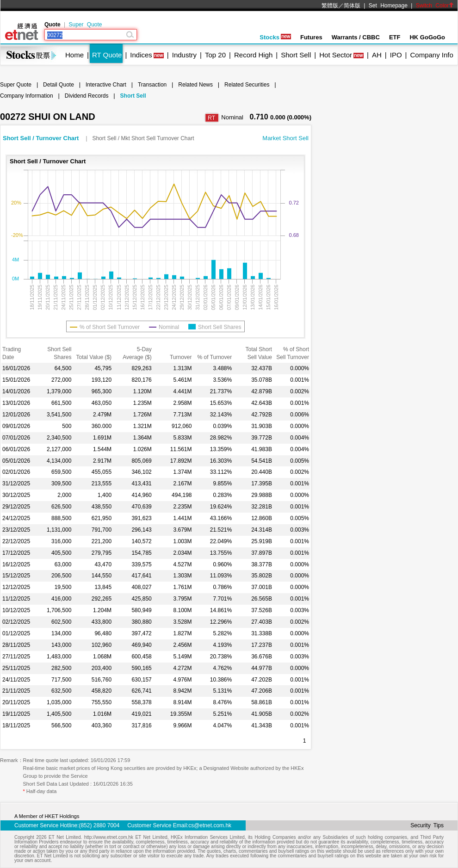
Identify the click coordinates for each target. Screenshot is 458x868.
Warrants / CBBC (356, 37)
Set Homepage (388, 6)
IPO (396, 55)
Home (74, 55)
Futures (311, 37)
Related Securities (247, 85)
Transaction (152, 85)
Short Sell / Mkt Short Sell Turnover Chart (143, 138)
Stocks (275, 37)
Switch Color (435, 6)
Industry (184, 55)
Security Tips (427, 825)
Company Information (27, 96)
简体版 (352, 6)
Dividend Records (87, 96)
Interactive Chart (106, 85)
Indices (141, 55)
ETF (395, 37)
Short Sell (296, 55)
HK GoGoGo (427, 37)
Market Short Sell (285, 138)
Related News (195, 85)
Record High (253, 55)
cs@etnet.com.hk (210, 825)
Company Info (431, 55)
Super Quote (85, 25)
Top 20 (215, 55)
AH (377, 55)
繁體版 (330, 6)
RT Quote (107, 55)
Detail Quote (59, 85)
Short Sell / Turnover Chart (42, 138)
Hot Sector (336, 55)
